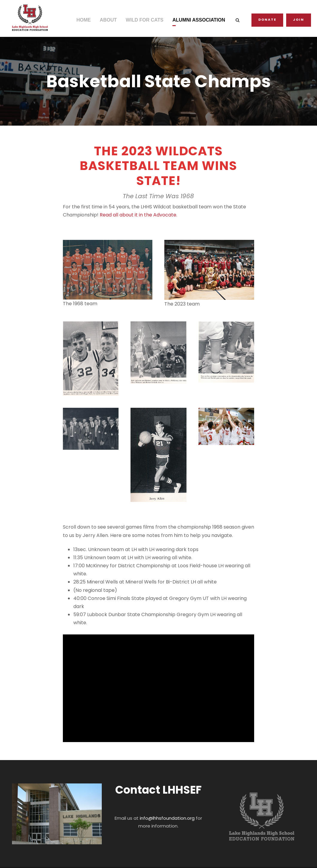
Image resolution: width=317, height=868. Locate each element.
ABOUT (110, 20)
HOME (85, 20)
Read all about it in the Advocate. (131, 215)
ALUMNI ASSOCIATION (201, 20)
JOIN (299, 19)
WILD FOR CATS (146, 20)
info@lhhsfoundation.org (167, 794)
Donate (269, 19)
